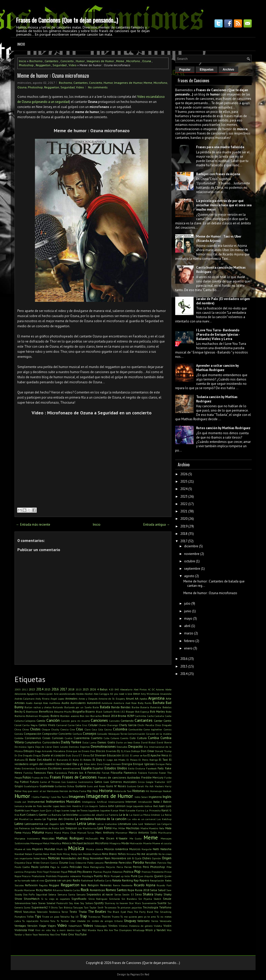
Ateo (45, 703)
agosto (189, 576)
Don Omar (148, 751)
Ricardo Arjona (145, 885)
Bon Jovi (85, 716)
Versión (32, 926)
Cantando (127, 721)
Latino (19, 824)
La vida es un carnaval (141, 819)
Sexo (138, 894)
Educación (114, 755)
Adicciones (20, 694)
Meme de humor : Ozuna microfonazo (53, 75)
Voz (84, 930)
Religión (93, 885)
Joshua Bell (151, 806)
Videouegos (101, 926)
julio (187, 603)
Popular (185, 70)
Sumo (27, 907)
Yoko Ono (67, 934)
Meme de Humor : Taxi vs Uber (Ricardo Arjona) (219, 239)
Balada (105, 707)
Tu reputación (30, 921)
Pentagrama (97, 867)
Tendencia (55, 912)
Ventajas (20, 926)
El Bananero (61, 760)
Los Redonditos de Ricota (45, 828)
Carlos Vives (47, 725)
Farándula (61, 773)
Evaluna (140, 768)
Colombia (120, 729)
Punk (134, 876)
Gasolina (72, 782)
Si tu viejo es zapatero (56, 899)
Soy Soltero (87, 903)
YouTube (81, 934)
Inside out (20, 802)
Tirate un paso (51, 917)
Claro (88, 729)
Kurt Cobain (28, 815)
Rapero (144, 880)
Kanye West (118, 810)
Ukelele (81, 921)
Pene (86, 867)
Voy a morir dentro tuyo (66, 930)
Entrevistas (28, 768)
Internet (131, 802)
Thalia (83, 912)
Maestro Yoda (156, 828)
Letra (81, 823)
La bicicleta (70, 815)
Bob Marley (157, 711)
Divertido (111, 751)
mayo (188, 618)
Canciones (99, 720)
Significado (79, 899)
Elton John (90, 764)
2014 (40, 689)
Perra (120, 867)
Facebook (151, 768)
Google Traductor (156, 782)
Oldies (147, 858)
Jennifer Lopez (51, 806)
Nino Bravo (109, 854)
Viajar (43, 926)
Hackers (159, 786)
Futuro (34, 782)
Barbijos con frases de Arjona (218, 174)
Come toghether (153, 729)
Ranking (127, 880)
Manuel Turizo (86, 833)
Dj (118, 751)
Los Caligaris (164, 824)
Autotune (107, 703)
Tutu (53, 921)
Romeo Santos (116, 890)
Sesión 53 (128, 894)
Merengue (36, 843)
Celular (93, 725)
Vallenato (143, 921)
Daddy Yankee (71, 742)
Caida (168, 716)
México (67, 843)
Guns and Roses (96, 786)
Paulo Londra (40, 867)
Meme (120, 61)
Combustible (135, 729)
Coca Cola (97, 729)
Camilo (41, 721)
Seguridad (60, 65)
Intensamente (116, 802)
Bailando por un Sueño (78, 707)
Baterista (156, 707)
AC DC (151, 689)
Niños (122, 854)
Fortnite (153, 773)
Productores (38, 876)
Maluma (38, 832)
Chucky (55, 729)
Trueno (116, 917)
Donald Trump (163, 751)
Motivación (136, 843)
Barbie (135, 707)
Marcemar (122, 833)
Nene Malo (49, 854)
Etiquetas (207, 70)
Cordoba (19, 738)
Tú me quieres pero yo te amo (138, 917)
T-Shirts (53, 907)
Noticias (54, 858)
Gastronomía (86, 782)
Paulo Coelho (22, 867)
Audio (65, 703)
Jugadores (94, 810)
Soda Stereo (38, 903)
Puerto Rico (102, 876)
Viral (31, 930)
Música (76, 848)
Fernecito (94, 773)
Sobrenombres (23, 903)
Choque (46, 729)
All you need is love (121, 694)
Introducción (145, 802)
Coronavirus (33, 738)
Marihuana (165, 833)
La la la (124, 815)
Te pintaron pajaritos (130, 907)
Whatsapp (139, 930)
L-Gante (42, 815)
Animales (71, 698)
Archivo (228, 70)
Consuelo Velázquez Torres (112, 734)
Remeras (106, 885)
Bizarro (90, 711)
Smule (167, 899)
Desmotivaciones (103, 747)
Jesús (63, 806)
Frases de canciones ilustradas (119, 777)
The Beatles (97, 912)
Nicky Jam (77, 854)
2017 (64, 689)
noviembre (192, 554)
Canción (53, 720)
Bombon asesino (69, 716)
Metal (46, 843)
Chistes (35, 729)
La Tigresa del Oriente (58, 819)
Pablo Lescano (95, 863)
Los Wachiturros (87, 828)
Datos (137, 742)
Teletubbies (29, 912)
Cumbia (153, 738)
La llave (134, 815)
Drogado (28, 755)
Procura (26, 876)
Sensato (81, 894)
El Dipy (97, 760)
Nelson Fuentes (34, 854)
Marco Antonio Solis (143, 832)
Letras (91, 824)
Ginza (141, 782)
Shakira (148, 894)
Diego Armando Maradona (50, 751)
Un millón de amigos (100, 921)
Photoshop (26, 65)
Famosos (40, 773)
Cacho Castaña (156, 716)
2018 (71, 689)
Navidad (19, 854)
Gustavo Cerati (136, 786)
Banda (115, 707)
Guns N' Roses (116, 786)
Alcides (80, 694)
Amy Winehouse (150, 694)
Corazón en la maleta (159, 734)
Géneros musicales (123, 782)
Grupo (19, 786)
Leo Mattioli (68, 824)
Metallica (56, 843)
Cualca (69, 738)
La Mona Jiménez (150, 815)
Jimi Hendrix (74, 806)
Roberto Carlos (72, 890)
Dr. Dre (18, 755)
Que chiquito (146, 876)
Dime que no (73, 751)
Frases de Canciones (79, 777)
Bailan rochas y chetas (38, 707)
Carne (71, 725)
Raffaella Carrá (103, 880)
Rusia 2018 (142, 890)
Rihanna (58, 890)
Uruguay (130, 921)
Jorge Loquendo (135, 806)
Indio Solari (141, 797)
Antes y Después (88, 699)
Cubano (115, 738)
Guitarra (81, 786)
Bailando (58, 707)
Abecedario (126, 689)
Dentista (74, 747)
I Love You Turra (59, 797)
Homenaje (156, 791)
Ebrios (86, 755)
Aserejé (38, 703)
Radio (77, 880)
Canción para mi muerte (75, 721)
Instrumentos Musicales (63, 802)
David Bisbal (148, 742)
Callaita (19, 721)
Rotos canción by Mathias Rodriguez (223, 428)
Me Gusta (136, 838)
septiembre (192, 569)
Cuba (107, 738)
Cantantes (52, 61)
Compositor (50, 734)
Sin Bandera (129, 899)
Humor (80, 61)
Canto (167, 721)
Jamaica (19, 806)
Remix (117, 885)
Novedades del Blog (75, 858)
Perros (137, 867)
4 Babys (102, 689)
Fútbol (24, 782)
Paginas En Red (140, 974)
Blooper (130, 712)
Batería (145, 707)
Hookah (167, 791)
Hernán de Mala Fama (73, 791)
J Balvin (166, 802)
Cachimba (141, 716)
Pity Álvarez (85, 872)
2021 (184, 511)
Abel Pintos (140, 689)
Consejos (90, 734)
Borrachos (96, 716)
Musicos (135, 849)
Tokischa (65, 917)
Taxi (86, 907)
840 (117, 689)
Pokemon (117, 872)
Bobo (169, 712)
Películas (76, 867)
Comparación (33, 734)
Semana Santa (66, 894)
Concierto (67, 61)
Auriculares (78, 703)
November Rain (100, 858)
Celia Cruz (81, 725)
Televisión (42, 912)
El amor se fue (138, 755)
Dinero (85, 751)
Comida (19, 734)
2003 (18, 689)
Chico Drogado (163, 725)
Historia (106, 791)
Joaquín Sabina (98, 806)
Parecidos (125, 862)
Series (118, 894)
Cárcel (18, 725)
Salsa (154, 890)
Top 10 (74, 917)
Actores (160, 689)
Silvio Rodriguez (98, 899)
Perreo (128, 867)
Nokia (44, 858)
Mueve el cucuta (162, 843)
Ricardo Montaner (25, 890)
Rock (85, 890)
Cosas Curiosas (53, 738)
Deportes (85, 747)
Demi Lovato (60, 747)
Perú (146, 867)
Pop (137, 871)
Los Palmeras (22, 828)
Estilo (131, 768)
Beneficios (46, 711)
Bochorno (36, 61)
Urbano (118, 921)
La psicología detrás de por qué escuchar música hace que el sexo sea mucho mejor (224, 205)
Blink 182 (119, 712)
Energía (127, 764)
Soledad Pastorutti (57, 903)
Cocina (108, 729)
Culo (133, 738)
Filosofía (117, 773)
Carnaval (62, 725)
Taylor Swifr (97, 907)
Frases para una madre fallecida (220, 147)
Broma (122, 716)
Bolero (55, 716)
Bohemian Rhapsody (38, 716)
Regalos (43, 885)
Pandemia (111, 862)
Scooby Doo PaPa (25, 894)
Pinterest (55, 872)
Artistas (20, 703)
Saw (169, 890)
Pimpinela (30, 872)
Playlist (107, 872)
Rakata (117, 880)
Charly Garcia (128, 725)
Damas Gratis (106, 742)
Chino (26, 729)
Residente (127, 885)
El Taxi (163, 760)
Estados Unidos (116, 768)
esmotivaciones (71, 768)
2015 (47, 689)
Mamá (49, 833)
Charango (112, 725)
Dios (92, 751)
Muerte (147, 843)
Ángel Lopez (57, 699)
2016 (55, 689)
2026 (93, 689)
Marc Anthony (105, 832)
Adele (168, 689)
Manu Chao (69, 833)
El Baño (74, 760)
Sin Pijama (145, 899)
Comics (168, 729)
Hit (147, 791)
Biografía (79, 711)
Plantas (98, 872)
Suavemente (149, 903)
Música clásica (94, 849)
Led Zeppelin (52, 824)
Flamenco (130, 773)
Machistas (133, 828)
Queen (159, 876)
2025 (86, 689)
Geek (106, 782)
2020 (184, 519)
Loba (135, 824)
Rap (136, 880)
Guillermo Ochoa (65, 786)
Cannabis (114, 721)
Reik (84, 885)
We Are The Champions (118, 930)
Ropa (131, 890)
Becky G (20, 711)
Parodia (138, 862)
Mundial (50, 849)
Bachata (159, 703)
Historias (139, 791)
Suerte (162, 903)
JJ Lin (85, 806)
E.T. (80, 755)
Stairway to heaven (116, 903)
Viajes (52, 926)
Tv (58, 921)
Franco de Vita (40, 778)
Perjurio (110, 867)
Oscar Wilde (33, 863)
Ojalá (138, 858)
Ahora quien (46, 694)
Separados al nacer (100, 894)
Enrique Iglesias (144, 764)
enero (188, 648)
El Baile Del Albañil (39, 760)
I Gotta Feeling (40, 797)
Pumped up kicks (120, 876)
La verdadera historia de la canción (101, 819)
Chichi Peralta (146, 725)
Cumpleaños (33, 742)
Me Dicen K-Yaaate (114, 838)
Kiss (17, 815)
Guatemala (47, 786)
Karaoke (130, 810)
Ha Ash (149, 786)
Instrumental (36, 802)
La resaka (35, 819)
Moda (125, 843)
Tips (38, 916)
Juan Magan (32, 810)
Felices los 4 (77, 773)
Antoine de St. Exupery (112, 699)
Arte (169, 698)
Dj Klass (126, 751)
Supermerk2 (40, 907)
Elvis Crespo (104, 764)
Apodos (143, 699)
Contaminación (136, 734)
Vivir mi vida (43, 930)
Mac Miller (119, 828)
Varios (155, 921)
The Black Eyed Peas (120, 912)
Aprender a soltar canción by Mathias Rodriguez (217, 368)
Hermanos (53, 791)
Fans (50, 773)
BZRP (131, 716)
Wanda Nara (95, 930)
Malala (27, 833)
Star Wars (135, 903)
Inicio (21, 44)
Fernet (106, 773)
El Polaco (132, 760)
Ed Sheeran (98, 755)
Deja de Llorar (44, 747)
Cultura (142, 738)
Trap (83, 916)
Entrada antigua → (157, 525)
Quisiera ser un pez (58, 880)
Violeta (158, 926)
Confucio (77, 734)
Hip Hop (92, 791)
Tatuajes (78, 907)
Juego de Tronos (79, 810)
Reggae (54, 885)
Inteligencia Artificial (94, 802)
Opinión (156, 858)
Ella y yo (78, 764)
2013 (32, 689)
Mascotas (48, 838)
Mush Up (62, 849)
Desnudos (122, 747)
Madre (144, 828)
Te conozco (111, 907)
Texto (73, 912)
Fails (161, 768)
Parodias (151, 862)
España (86, 768)
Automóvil (94, 703)
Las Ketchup (164, 819)
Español (98, 768)
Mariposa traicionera (27, 838)
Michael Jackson (83, 843)
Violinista (21, 930)
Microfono (133, 61)
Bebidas (167, 707)
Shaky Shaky (163, 894)
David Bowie (164, 742)
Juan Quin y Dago (50, 810)
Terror (65, 912)
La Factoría (112, 815)
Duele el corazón (53, 755)
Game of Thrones (50, 782)
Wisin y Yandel (155, 930)
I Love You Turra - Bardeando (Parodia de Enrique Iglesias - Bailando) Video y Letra (218, 335)
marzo (189, 633)
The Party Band (143, 912)
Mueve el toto (23, 849)
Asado (29, 703)
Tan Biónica (66, 907)
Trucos (106, 916)
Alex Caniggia (101, 694)
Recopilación (157, 880)
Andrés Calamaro (24, 699)
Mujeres (38, 849)
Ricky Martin (44, 890)
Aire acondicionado (65, 694)
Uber (73, 921)
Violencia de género (141, 926)
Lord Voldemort (147, 824)
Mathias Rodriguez (70, 838)
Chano (102, 725)
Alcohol (88, 694)
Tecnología (150, 907)
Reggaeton (43, 65)
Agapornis (32, 694)
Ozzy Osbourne (78, 863)
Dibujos (29, 751)
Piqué (64, 872)
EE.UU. (125, 755)
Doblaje (135, 751)
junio (188, 611)
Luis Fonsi (105, 828)
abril (187, 626)
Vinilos (113, 926)
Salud (162, 890)
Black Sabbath (104, 712)
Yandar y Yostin (23, 934)
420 (111, 689)
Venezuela (166, 921)
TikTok (30, 917)
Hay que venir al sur (34, 791)
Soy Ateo (74, 903)
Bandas (126, 707)
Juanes (65, 810)
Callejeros (30, 721)
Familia (28, 773)
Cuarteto (97, 738)
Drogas (37, 755)
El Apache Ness (158, 755)
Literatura (124, 824)
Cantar (158, 721)
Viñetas (123, 926)
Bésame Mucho (63, 712)
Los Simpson (69, 828)
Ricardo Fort (164, 885)
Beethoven (32, 712)
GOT (169, 782)
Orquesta (20, 863)
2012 (25, 689)
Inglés (167, 797)
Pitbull (72, 872)
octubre (190, 561)
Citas (80, 729)
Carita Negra (30, 725)
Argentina (156, 698)
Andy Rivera (42, 699)
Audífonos (55, 703)
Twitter (65, 921)
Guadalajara (31, 786)
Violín (167, 926)
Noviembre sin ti (123, 858)
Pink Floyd (43, 872)
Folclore (142, 773)
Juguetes (105, 810)
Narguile (147, 849)
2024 (184, 489)
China (18, 729)
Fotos (27, 777)
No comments (98, 87)
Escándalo (41, 768)
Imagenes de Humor (100, 61)
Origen (167, 858)
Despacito (136, 747)
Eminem (116, 764)
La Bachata (55, 815)
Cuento (124, 738)
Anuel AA (132, 698)
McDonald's (92, 838)
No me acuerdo (147, 854)
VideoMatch (75, 926)
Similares (114, 899)
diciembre (191, 546)
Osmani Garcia (49, 863)
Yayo (35, 934)
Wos (169, 930)
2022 (184, 504)
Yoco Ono (55, 934)
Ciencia (65, 729)
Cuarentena (82, 738)
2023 (79, 689)
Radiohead (87, 880)
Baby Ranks (145, 703)
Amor (137, 694)
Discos (100, 751)
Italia (156, 802)
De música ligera (24, 747)
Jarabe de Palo (33, 806)
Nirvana (131, 854)
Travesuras (94, 917)
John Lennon (117, 806)
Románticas (97, 890)
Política (128, 872)
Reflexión (31, 885)
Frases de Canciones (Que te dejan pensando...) (67, 20)
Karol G (166, 810)
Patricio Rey (164, 863)
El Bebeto (86, 760)
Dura (75, 755)
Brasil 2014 (110, 716)
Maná (58, 833)
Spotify (99, 903)
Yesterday (44, 934)
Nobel (37, 858)
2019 (184, 526)
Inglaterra (155, 797)
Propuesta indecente (69, 876)
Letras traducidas (107, 824)
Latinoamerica (34, 824)
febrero (189, 641)
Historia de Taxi (123, 791)
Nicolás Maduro (92, 854)
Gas (64, 782)
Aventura (119, 703)
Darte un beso (124, 742)
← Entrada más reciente (33, 525)
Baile (96, 707)
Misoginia (115, 843)
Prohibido (51, 876)
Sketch (157, 899)
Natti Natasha (162, 849)
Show (18, 899)
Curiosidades (51, 742)
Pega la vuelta (59, 867)
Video (73, 65)
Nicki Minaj (63, 854)
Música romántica (116, 849)
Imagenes (77, 796)
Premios (146, 872)
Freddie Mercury (152, 777)
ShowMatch (32, 899)
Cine (72, 729)
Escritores (55, 768)
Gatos (98, 782)
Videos (88, 926)
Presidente (157, 872)
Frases (55, 777)
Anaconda (166, 694)
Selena (52, 894)
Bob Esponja (142, 712)
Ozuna (147, 61)
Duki (68, 755)
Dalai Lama (90, 742)
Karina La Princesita (148, 810)
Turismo (45, 921)
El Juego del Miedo (114, 760)
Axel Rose (131, 703)
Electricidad (64, 764)
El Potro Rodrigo (148, 760)
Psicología (87, 876)
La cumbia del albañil (91, 815)
